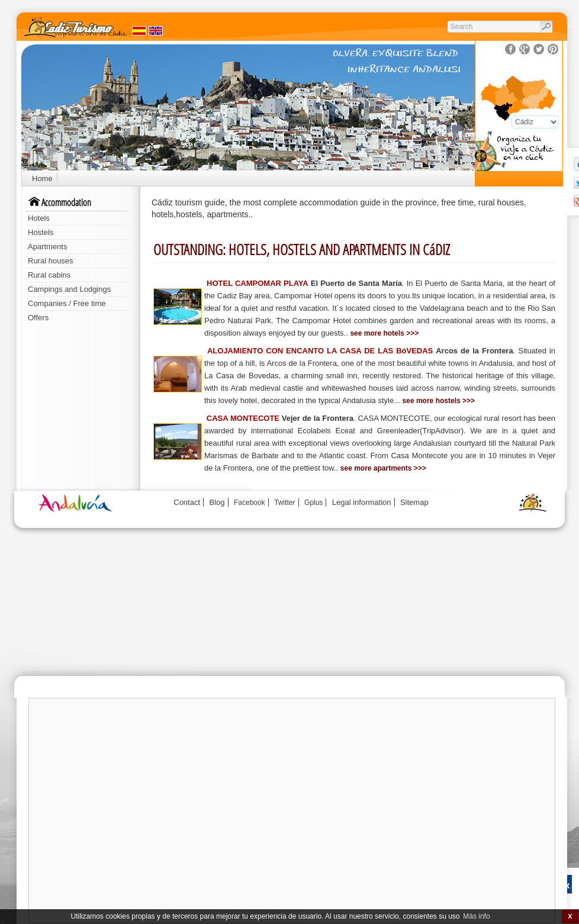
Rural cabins (49, 275)
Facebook (250, 503)
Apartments (47, 247)
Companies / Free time (67, 303)
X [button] (570, 916)
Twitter (284, 503)
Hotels (39, 218)
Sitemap (414, 502)
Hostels (41, 232)
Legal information (362, 502)
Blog (217, 502)
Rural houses (51, 261)
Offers (38, 318)
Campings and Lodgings (69, 289)
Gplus (313, 503)
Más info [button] (476, 916)
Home (42, 178)
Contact (187, 502)
